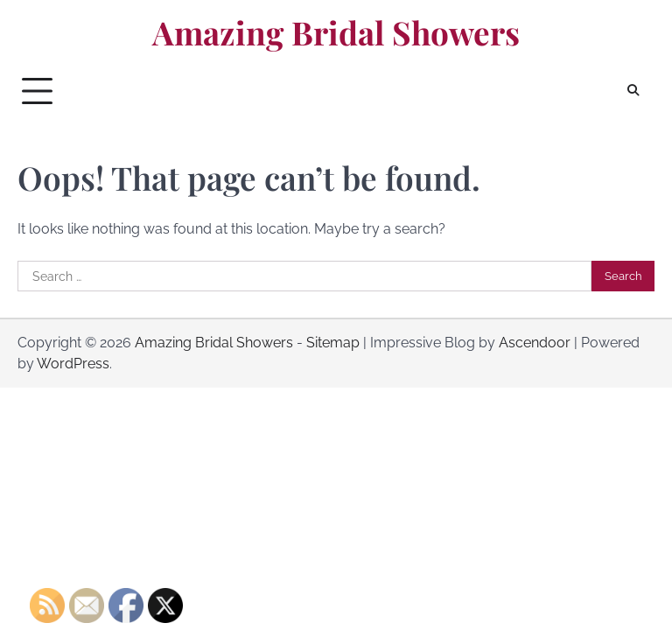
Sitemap (333, 343)
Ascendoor (535, 343)
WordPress (73, 364)
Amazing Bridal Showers (336, 32)
